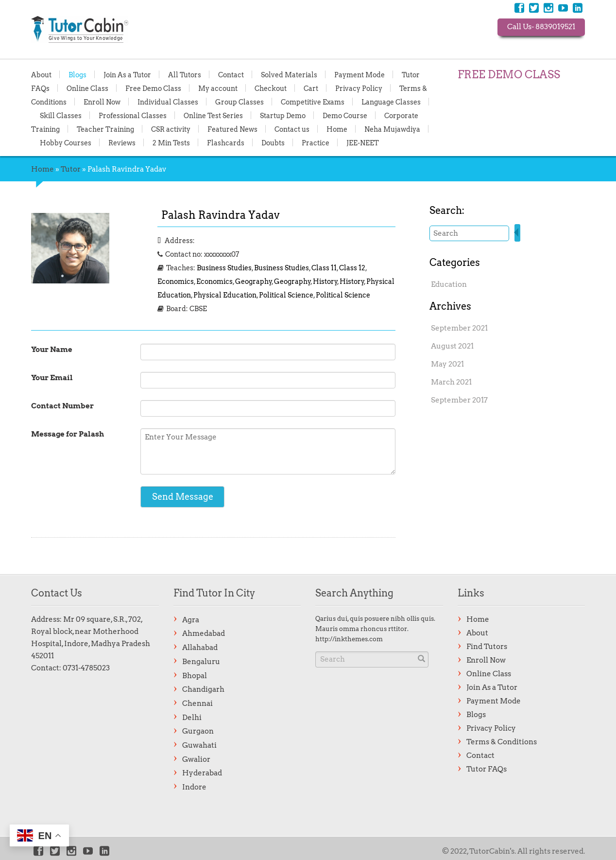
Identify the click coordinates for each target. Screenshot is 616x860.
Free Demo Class (153, 88)
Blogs (77, 74)
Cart (311, 88)
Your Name (52, 350)
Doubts (273, 142)
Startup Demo (283, 115)
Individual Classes (168, 102)
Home (337, 129)
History (325, 281)
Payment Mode (359, 74)
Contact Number (62, 406)
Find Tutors (487, 647)
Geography (254, 281)
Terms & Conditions (502, 742)
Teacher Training (105, 129)
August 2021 (452, 346)
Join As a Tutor (127, 74)
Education (449, 284)
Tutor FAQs (487, 769)
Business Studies (224, 268)
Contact (231, 74)
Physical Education (225, 295)
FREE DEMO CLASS (509, 74)
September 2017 (459, 400)
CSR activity (171, 129)
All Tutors (185, 74)
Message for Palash (68, 434)
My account (218, 88)
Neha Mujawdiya (392, 129)
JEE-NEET (363, 142)
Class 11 (324, 268)
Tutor (71, 169)
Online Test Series (213, 115)
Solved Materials (289, 74)
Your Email (52, 378)
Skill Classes (61, 115)
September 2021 (459, 328)
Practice (316, 142)
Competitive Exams (313, 102)
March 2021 (451, 382)
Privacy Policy (359, 88)
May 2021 (447, 364)
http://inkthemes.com (349, 639)
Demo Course (345, 115)
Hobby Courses (66, 142)
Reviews (122, 142)
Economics (176, 281)
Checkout (271, 88)
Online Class (87, 88)
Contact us (292, 129)
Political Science (286, 295)
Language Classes (391, 102)
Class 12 (352, 268)
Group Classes (240, 102)
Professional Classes (133, 115)
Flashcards (226, 142)
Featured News (232, 129)
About (41, 74)
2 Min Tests (171, 142)
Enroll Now (102, 102)
